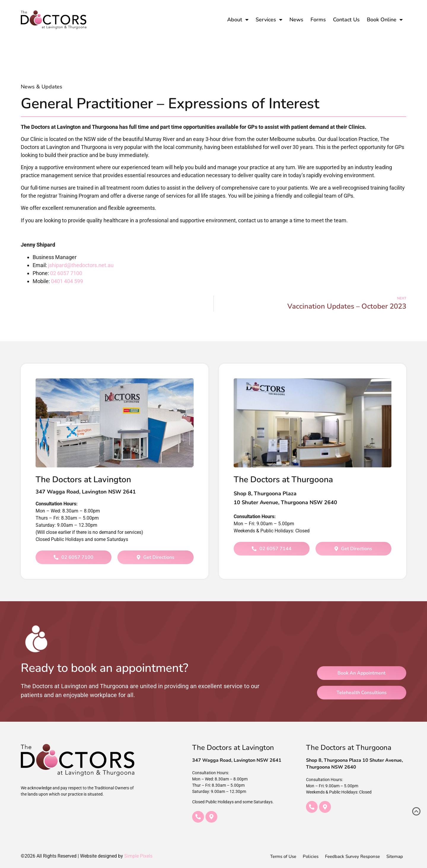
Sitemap (395, 856)
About (238, 20)
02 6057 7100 (66, 273)
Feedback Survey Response (352, 856)
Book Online (385, 20)
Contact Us (346, 20)
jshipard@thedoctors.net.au (81, 265)
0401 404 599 (67, 281)
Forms (318, 20)
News (296, 20)
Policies (311, 856)
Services (269, 20)
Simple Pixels (138, 856)
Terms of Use (283, 856)
